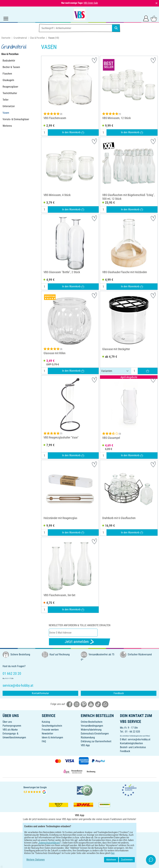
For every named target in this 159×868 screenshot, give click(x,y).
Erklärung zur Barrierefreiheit (96, 741)
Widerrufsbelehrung (91, 730)
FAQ (44, 741)
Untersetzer (9, 106)
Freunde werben (50, 730)
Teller (6, 100)
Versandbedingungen (92, 726)
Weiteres (7, 126)
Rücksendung (88, 737)
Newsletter (47, 734)
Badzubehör (9, 61)
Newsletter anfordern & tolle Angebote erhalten (80, 625)
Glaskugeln (8, 80)
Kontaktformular (40, 693)
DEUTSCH (79, 837)
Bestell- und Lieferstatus (133, 747)
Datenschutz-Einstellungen (95, 734)
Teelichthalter (10, 93)
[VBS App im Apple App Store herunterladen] (91, 826)
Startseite (6, 38)
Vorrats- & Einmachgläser (16, 119)
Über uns (7, 722)
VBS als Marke (10, 730)
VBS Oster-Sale (91, 3)
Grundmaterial (20, 38)
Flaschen (7, 74)
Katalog (46, 722)
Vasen (6, 113)
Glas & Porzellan (37, 38)
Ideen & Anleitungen (52, 737)
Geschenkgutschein (52, 726)
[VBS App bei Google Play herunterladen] (69, 826)
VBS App (85, 745)
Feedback (119, 693)
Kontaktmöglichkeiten (131, 743)
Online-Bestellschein (92, 722)
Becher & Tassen (11, 67)
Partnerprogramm (12, 726)
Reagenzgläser (10, 87)
